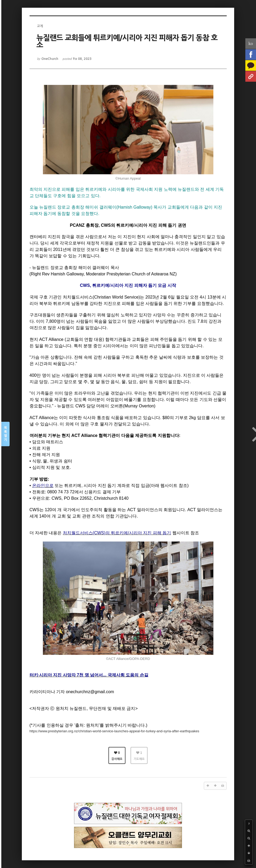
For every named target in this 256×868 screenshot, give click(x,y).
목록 (5, 434)
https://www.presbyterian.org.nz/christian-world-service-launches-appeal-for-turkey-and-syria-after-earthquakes (114, 731)
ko (251, 44)
